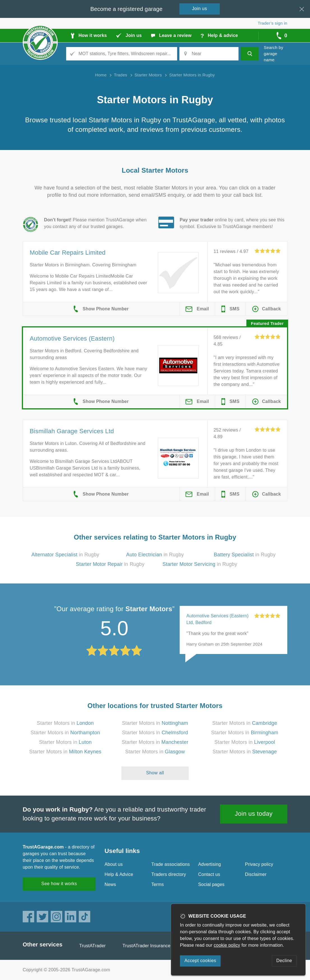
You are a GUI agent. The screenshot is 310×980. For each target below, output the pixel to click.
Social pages (211, 884)
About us (114, 864)
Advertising (210, 864)
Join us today (254, 814)
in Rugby (65, 555)
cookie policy (227, 945)
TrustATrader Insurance (146, 946)
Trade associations (171, 864)
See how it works (59, 884)
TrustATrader (92, 946)
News (110, 884)
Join (200, 9)
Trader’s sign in (273, 23)
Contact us (209, 874)
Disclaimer (256, 874)
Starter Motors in (65, 723)
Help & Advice (119, 874)
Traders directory (169, 874)
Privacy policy (259, 864)
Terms (158, 884)
